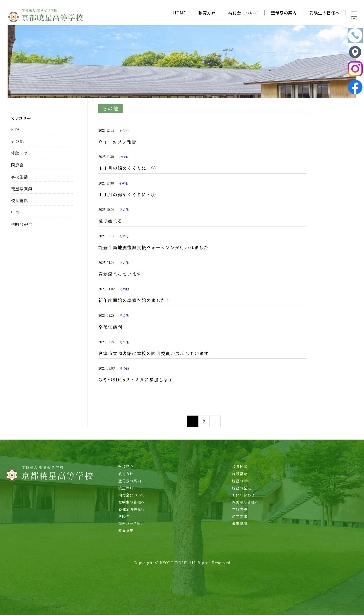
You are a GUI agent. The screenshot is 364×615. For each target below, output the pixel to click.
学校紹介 (126, 467)
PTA (15, 129)
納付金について (243, 13)
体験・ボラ (22, 153)
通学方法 (240, 516)
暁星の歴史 (242, 488)
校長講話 (19, 201)
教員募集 (126, 530)
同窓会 (17, 165)
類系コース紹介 (131, 523)
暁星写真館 (22, 189)
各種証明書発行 (132, 509)
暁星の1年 (241, 481)
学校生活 (19, 177)
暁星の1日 (127, 488)
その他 (124, 130)
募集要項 (240, 523)
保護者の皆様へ (245, 502)
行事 (15, 212)
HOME (179, 13)
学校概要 (240, 509)
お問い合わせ (243, 495)
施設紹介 (240, 474)
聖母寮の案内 (284, 13)
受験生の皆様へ (324, 13)
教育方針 (207, 13)
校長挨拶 (240, 467)
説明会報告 (22, 224)
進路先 (124, 516)
